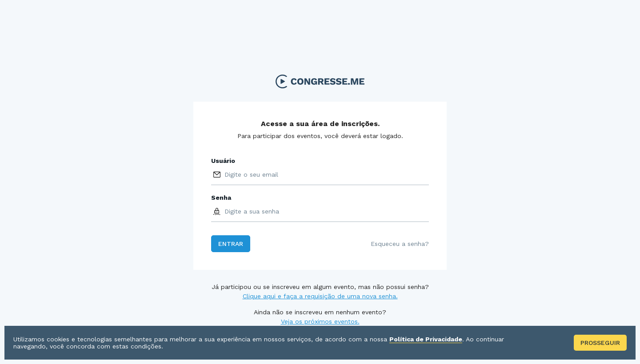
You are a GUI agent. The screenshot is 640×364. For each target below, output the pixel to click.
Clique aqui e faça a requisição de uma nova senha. (320, 296)
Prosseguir (600, 343)
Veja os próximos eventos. (320, 321)
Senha (221, 198)
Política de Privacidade (426, 339)
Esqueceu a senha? (400, 244)
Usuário (223, 161)
